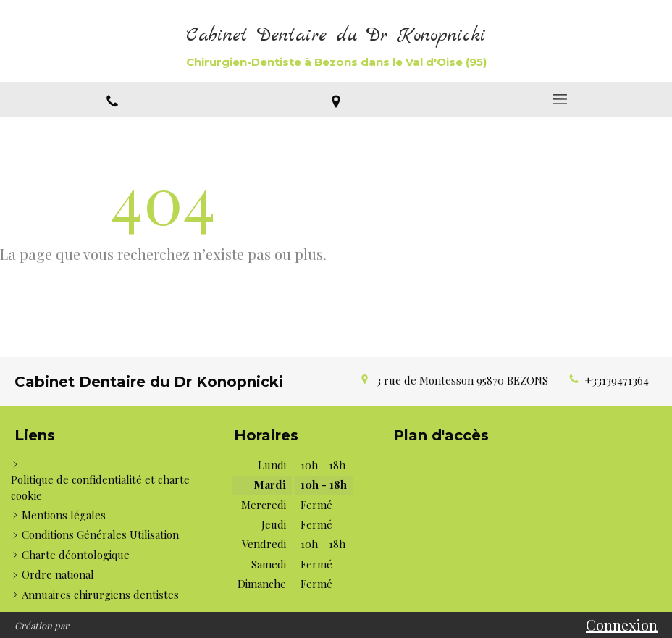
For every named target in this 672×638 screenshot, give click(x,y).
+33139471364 (617, 380)
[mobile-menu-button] (560, 99)
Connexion (622, 625)
